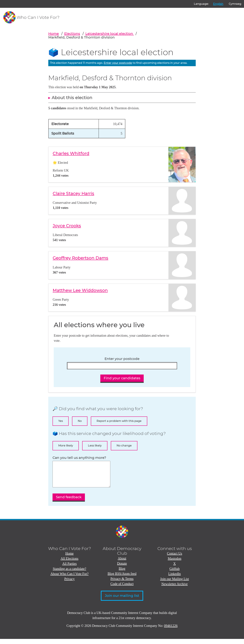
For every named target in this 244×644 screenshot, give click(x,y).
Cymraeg (235, 4)
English (218, 4)
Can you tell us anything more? (79, 458)
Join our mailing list (122, 601)
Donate (122, 568)
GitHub (175, 574)
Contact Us (174, 558)
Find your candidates (122, 378)
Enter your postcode (118, 63)
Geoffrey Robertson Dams (80, 258)
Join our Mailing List (174, 584)
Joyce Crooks (67, 226)
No (80, 421)
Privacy (69, 584)
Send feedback (69, 502)
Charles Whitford (71, 153)
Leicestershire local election (110, 34)
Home (54, 34)
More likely (66, 446)
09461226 (171, 631)
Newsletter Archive (175, 589)
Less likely (95, 446)
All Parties (70, 569)
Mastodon (175, 564)
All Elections (70, 564)
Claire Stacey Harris (73, 193)
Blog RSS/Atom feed (122, 579)
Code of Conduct (122, 589)
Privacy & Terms (122, 584)
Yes (61, 421)
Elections (72, 34)
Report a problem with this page (119, 421)
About (122, 563)
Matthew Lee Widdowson (80, 290)
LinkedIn (174, 579)
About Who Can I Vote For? (70, 579)
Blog (122, 574)
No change (124, 446)
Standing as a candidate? (69, 574)
